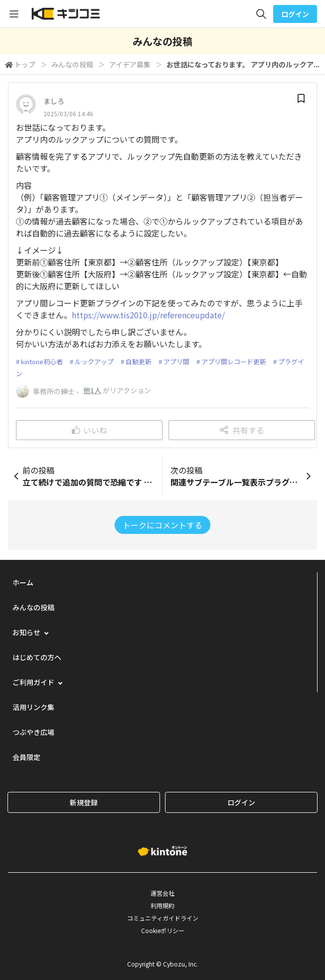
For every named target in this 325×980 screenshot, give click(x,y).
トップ (25, 64)
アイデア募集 (130, 64)
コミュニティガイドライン (163, 918)
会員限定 (26, 757)
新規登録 (84, 802)
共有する (242, 430)
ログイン (295, 14)
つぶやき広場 (33, 732)
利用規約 (162, 905)
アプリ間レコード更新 (234, 362)
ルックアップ (94, 362)
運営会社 (162, 893)
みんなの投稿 (72, 64)
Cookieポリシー (163, 930)
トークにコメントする (162, 525)
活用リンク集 (33, 707)
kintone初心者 (42, 362)
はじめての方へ (37, 657)
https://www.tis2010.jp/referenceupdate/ (148, 315)
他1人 (92, 390)
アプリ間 (176, 362)
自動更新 (139, 362)
